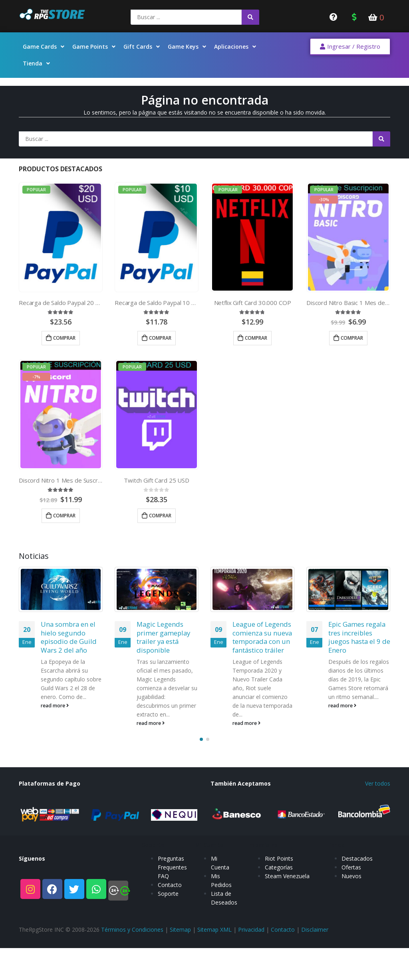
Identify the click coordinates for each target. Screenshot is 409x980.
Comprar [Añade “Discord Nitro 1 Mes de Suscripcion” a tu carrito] (64, 516)
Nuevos (351, 921)
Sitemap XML (214, 965)
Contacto (170, 930)
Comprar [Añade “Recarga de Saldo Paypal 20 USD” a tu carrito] (64, 338)
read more (55, 706)
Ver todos (378, 818)
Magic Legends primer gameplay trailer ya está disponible (163, 637)
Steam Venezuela (287, 921)
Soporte (168, 939)
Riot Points (279, 904)
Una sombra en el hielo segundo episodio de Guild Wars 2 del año (69, 637)
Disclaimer (315, 965)
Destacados (357, 904)
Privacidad (251, 965)
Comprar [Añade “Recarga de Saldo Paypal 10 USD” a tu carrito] (160, 338)
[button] (350, 47)
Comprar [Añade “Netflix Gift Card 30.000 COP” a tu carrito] (256, 338)
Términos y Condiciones (132, 965)
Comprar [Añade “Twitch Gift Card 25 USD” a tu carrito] (160, 516)
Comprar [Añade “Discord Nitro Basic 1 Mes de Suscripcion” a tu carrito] (352, 338)
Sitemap (180, 965)
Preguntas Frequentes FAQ (172, 912)
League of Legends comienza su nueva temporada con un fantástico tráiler (262, 637)
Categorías (279, 912)
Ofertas (351, 912)
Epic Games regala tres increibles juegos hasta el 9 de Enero (359, 637)
